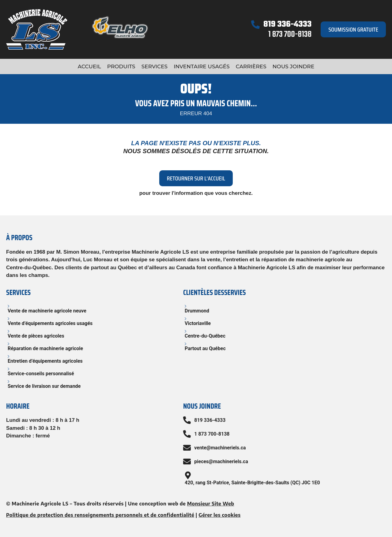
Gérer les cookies (219, 515)
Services (155, 66)
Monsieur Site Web (211, 504)
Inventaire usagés (202, 66)
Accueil (89, 66)
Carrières (251, 66)
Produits (121, 66)
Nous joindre (294, 66)
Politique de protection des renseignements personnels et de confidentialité (100, 515)
